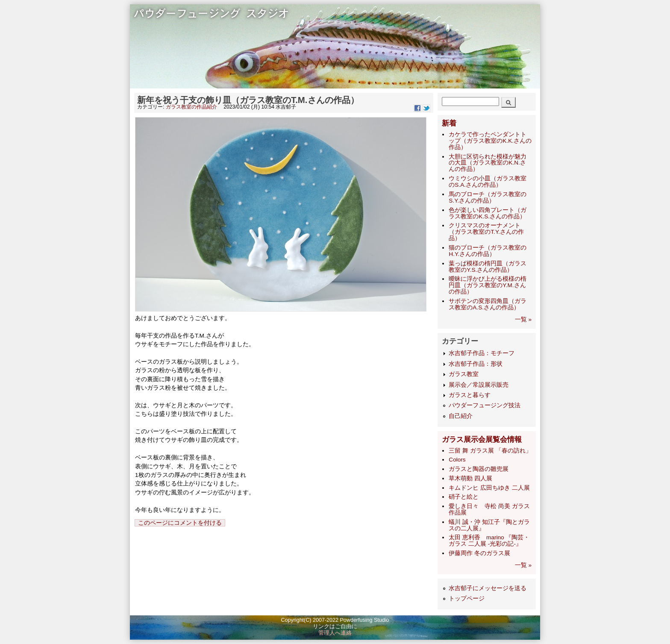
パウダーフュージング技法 (485, 405)
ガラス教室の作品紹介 (191, 107)
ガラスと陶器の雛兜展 (479, 469)
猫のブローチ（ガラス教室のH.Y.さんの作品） (488, 251)
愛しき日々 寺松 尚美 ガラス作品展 (489, 509)
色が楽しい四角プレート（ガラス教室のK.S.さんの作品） (488, 213)
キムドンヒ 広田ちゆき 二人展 (489, 488)
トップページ (467, 598)
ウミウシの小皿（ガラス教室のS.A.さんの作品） (488, 182)
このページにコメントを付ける (180, 523)
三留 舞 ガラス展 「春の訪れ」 (490, 451)
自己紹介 (461, 416)
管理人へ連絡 (335, 633)
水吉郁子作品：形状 (476, 364)
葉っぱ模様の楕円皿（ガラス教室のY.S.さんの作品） (488, 267)
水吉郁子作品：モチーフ (482, 353)
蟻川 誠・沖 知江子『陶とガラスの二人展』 (489, 525)
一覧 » (523, 319)
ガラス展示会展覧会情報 (482, 440)
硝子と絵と (464, 497)
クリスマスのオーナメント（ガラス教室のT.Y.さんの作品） (486, 232)
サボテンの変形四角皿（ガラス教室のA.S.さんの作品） (488, 304)
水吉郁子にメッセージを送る (488, 588)
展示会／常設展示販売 (479, 385)
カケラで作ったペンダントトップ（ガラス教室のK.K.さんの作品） (490, 141)
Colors (457, 460)
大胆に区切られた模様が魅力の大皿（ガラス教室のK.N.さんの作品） (488, 163)
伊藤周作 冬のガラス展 (479, 553)
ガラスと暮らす (470, 395)
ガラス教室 (464, 374)
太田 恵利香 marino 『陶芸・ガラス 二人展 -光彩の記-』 (489, 541)
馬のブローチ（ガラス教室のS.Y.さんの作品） (488, 197)
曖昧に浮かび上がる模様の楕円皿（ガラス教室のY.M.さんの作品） (488, 285)
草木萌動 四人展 (470, 478)
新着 (449, 123)
